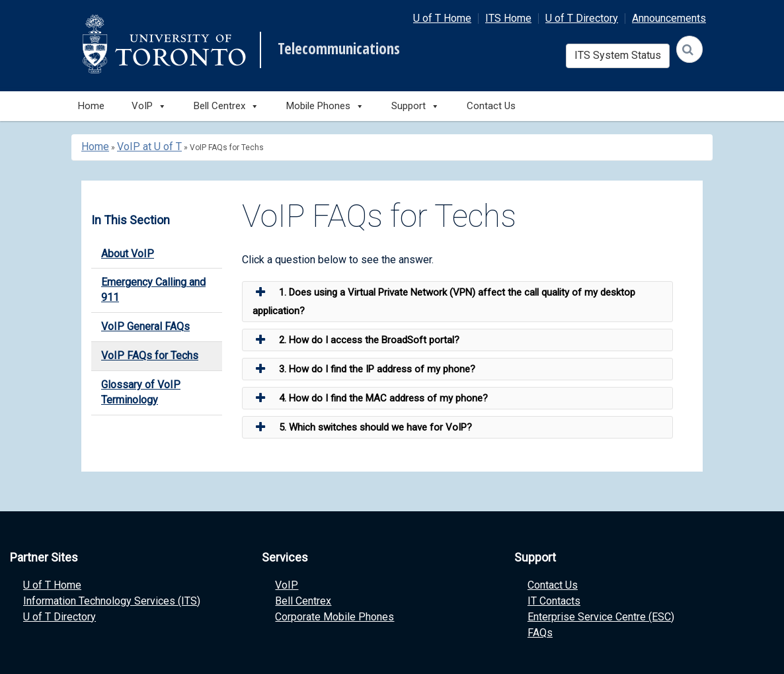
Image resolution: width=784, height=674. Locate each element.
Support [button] (415, 106)
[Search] (689, 49)
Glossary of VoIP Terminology (141, 392)
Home (91, 106)
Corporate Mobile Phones (334, 617)
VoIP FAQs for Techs (150, 356)
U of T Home (442, 18)
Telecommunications (339, 49)
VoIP (287, 585)
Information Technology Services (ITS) (112, 601)
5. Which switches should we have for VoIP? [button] (362, 427)
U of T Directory (582, 18)
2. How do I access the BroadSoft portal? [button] (356, 340)
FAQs (540, 633)
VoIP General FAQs (145, 326)
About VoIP (128, 254)
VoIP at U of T (149, 147)
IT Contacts (554, 601)
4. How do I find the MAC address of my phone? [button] (370, 398)
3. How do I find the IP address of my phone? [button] (364, 369)
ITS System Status (618, 55)
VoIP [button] (149, 106)
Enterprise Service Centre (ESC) (601, 617)
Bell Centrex (303, 601)
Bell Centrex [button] (226, 106)
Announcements (669, 18)
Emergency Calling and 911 (153, 290)
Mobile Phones (325, 106)
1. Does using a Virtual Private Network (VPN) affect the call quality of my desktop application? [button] (444, 300)
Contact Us (491, 106)
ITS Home (508, 18)
